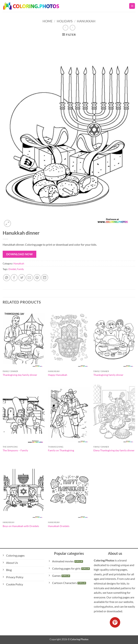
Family (20, 269)
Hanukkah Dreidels (59, 526)
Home (48, 21)
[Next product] (65, 28)
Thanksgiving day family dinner (20, 375)
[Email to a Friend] (29, 278)
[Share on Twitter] (22, 278)
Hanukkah (86, 21)
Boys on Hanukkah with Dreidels (21, 526)
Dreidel (12, 269)
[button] (132, 6)
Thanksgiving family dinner (108, 375)
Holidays (65, 21)
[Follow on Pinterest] (115, 622)
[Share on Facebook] (14, 278)
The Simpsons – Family (15, 450)
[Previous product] (73, 28)
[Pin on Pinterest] (37, 278)
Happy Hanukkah (58, 375)
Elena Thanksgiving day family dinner (114, 450)
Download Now (20, 254)
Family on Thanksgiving (61, 450)
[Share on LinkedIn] (45, 278)
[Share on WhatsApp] (7, 278)
